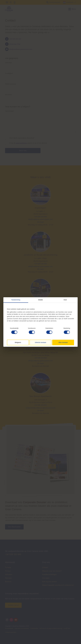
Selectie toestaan (40, 342)
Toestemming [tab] (16, 300)
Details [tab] (40, 300)
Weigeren (18, 342)
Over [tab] (65, 300)
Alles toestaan (63, 342)
